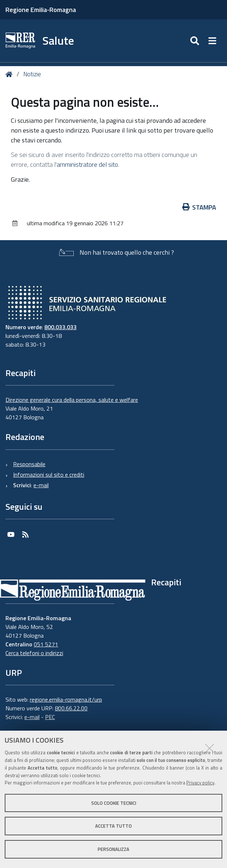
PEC (50, 717)
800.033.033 (60, 327)
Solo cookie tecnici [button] (114, 803)
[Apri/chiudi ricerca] (196, 41)
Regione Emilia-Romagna (41, 10)
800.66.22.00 (71, 708)
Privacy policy (200, 783)
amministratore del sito (87, 164)
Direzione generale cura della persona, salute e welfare (72, 400)
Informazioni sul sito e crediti (49, 475)
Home (10, 74)
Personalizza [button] (114, 849)
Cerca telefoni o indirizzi (34, 653)
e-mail (41, 485)
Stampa (199, 207)
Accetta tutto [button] (114, 826)
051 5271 (46, 644)
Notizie (32, 74)
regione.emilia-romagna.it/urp (66, 699)
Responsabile (29, 464)
